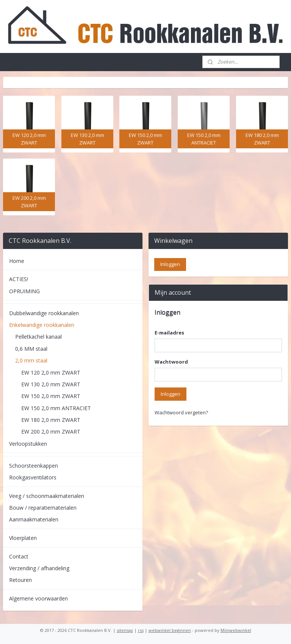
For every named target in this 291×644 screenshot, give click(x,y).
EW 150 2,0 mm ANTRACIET (56, 408)
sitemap (125, 630)
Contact (19, 556)
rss (141, 630)
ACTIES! (19, 279)
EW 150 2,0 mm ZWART (51, 396)
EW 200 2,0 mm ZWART (51, 432)
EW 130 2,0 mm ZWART (51, 384)
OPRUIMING (24, 291)
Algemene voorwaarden (38, 598)
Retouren (20, 580)
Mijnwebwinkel (236, 630)
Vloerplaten (23, 538)
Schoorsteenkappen (34, 466)
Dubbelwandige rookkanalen (44, 313)
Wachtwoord (171, 362)
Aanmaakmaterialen (34, 519)
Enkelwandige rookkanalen (42, 325)
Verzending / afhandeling (39, 568)
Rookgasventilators (33, 477)
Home (17, 261)
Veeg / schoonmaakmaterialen (47, 496)
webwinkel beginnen (170, 630)
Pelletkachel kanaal (38, 337)
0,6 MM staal (31, 349)
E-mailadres (169, 333)
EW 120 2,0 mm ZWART (51, 373)
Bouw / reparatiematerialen (43, 508)
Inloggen (171, 394)
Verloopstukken (28, 444)
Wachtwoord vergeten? (181, 412)
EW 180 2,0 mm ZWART (51, 420)
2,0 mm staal (31, 360)
